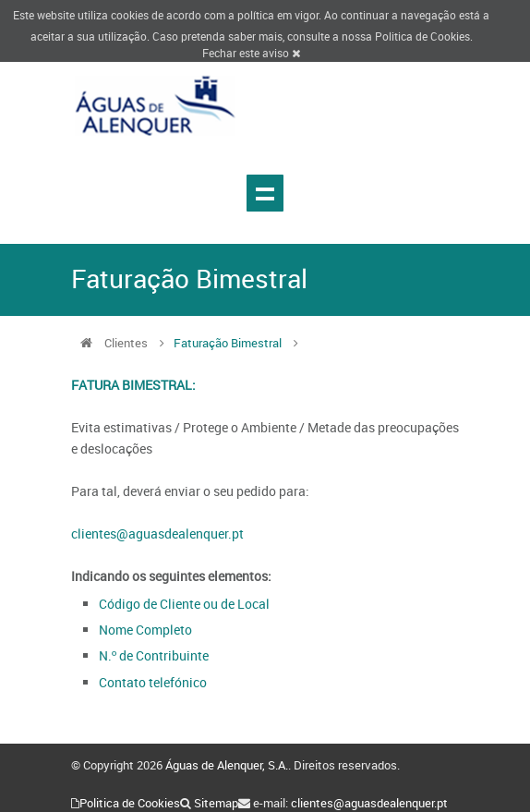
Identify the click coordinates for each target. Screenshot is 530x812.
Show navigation (265, 193)
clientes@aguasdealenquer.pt (157, 533)
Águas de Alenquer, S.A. (227, 765)
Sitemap (216, 803)
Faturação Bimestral (228, 343)
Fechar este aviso (251, 53)
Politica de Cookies (422, 36)
